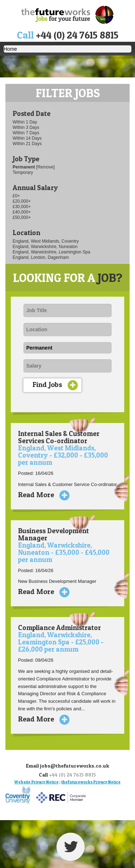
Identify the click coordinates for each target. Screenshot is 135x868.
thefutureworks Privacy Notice (91, 782)
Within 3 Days (26, 127)
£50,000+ (22, 217)
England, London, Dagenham (41, 257)
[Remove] (45, 167)
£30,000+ (22, 207)
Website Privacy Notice (37, 782)
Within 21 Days (27, 144)
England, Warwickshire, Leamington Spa (51, 252)
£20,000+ (22, 201)
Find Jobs (55, 385)
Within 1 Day (25, 122)
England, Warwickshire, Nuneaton (45, 247)
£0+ (16, 196)
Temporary (23, 172)
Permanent (24, 167)
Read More (41, 495)
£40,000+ (22, 212)
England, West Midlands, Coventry (46, 241)
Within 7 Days (26, 133)
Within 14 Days (27, 138)
